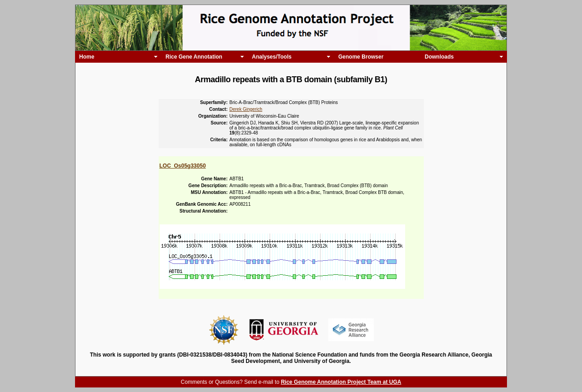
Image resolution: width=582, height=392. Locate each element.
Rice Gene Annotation (194, 57)
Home (87, 57)
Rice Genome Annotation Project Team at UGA (341, 382)
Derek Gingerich (246, 109)
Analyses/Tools (272, 57)
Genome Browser (361, 57)
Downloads (439, 57)
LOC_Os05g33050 (183, 166)
